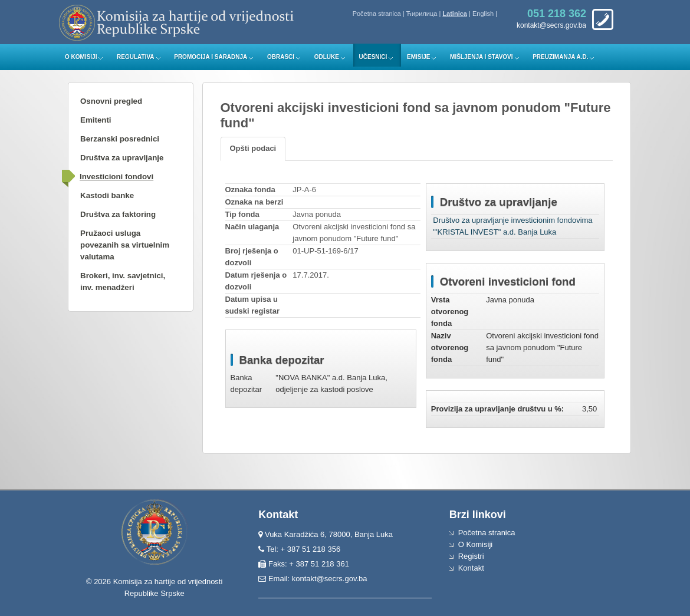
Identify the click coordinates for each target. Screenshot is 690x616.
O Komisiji (81, 57)
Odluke (327, 57)
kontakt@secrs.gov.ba (330, 579)
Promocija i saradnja (211, 57)
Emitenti (96, 120)
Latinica (455, 14)
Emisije (418, 57)
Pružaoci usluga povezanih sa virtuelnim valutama (125, 245)
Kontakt (471, 568)
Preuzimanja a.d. (560, 57)
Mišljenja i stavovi (482, 57)
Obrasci (281, 57)
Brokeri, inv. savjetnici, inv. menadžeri (123, 281)
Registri (471, 556)
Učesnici (373, 57)
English (483, 14)
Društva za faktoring (118, 214)
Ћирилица (422, 14)
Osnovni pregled (111, 101)
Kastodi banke (107, 195)
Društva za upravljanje (122, 158)
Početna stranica (377, 14)
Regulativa (136, 57)
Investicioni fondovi (116, 177)
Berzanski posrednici (120, 139)
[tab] (253, 149)
